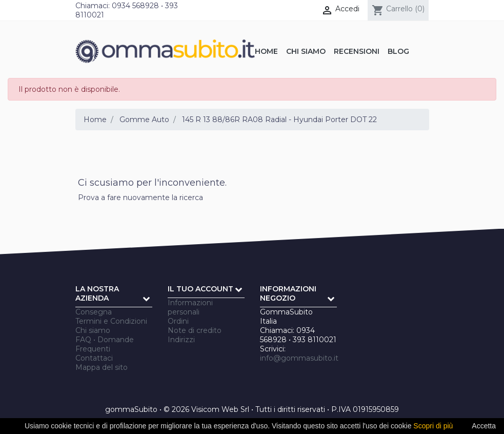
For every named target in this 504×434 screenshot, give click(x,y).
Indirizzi (181, 340)
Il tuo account (200, 289)
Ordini (178, 321)
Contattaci (94, 358)
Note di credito (195, 330)
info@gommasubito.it (299, 358)
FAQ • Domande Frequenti (105, 344)
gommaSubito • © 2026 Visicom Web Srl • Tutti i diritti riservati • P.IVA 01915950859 (252, 409)
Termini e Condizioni (111, 321)
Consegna (94, 312)
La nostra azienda (97, 293)
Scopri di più (433, 426)
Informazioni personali (190, 307)
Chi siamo (93, 330)
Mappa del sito (102, 367)
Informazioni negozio (288, 293)
